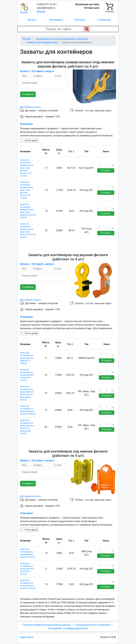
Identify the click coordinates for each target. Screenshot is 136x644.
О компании (104, 20)
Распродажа (56, 20)
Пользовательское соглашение (93, 625)
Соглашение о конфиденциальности (68, 628)
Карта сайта (27, 637)
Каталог (32, 20)
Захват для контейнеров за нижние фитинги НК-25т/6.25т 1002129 (27, 569)
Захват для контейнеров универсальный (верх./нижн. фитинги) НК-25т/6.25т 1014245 (27, 190)
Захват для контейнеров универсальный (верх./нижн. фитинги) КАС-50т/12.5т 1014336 (27, 168)
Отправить (28, 94)
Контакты (80, 20)
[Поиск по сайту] (87, 29)
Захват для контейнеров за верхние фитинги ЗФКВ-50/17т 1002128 (27, 358)
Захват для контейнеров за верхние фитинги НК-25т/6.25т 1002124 (27, 375)
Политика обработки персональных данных (47, 625)
